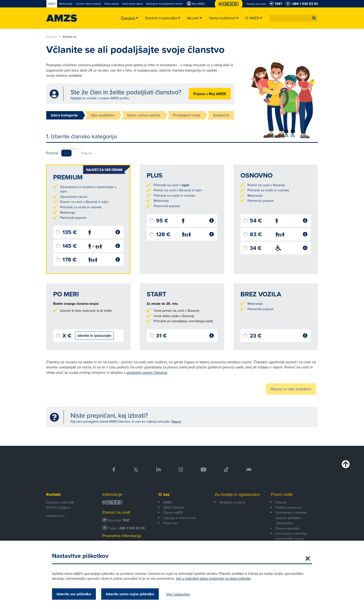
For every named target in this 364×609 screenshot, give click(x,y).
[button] (314, 18)
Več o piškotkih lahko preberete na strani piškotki (213, 578)
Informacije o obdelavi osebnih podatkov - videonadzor (291, 518)
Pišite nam (171, 523)
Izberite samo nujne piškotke (130, 594)
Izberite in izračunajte (94, 336)
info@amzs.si (55, 516)
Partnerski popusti (73, 218)
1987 (126, 520)
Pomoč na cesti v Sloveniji (266, 185)
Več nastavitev (178, 594)
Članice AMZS (173, 513)
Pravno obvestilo (288, 528)
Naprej (176, 421)
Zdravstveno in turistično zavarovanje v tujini (88, 189)
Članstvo (53, 37)
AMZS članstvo (174, 507)
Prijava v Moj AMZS (210, 94)
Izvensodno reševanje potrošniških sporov (291, 536)
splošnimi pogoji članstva (147, 372)
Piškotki (281, 502)
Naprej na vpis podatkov (291, 389)
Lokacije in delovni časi (180, 518)
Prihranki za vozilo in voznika (81, 207)
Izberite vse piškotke (74, 594)
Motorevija (68, 212)
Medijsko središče (232, 502)
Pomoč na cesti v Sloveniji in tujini (84, 202)
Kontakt (54, 494)
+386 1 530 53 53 (131, 528)
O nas (164, 494)
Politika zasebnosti (289, 507)
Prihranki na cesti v (172, 185)
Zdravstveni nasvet (74, 197)
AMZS (167, 502)
